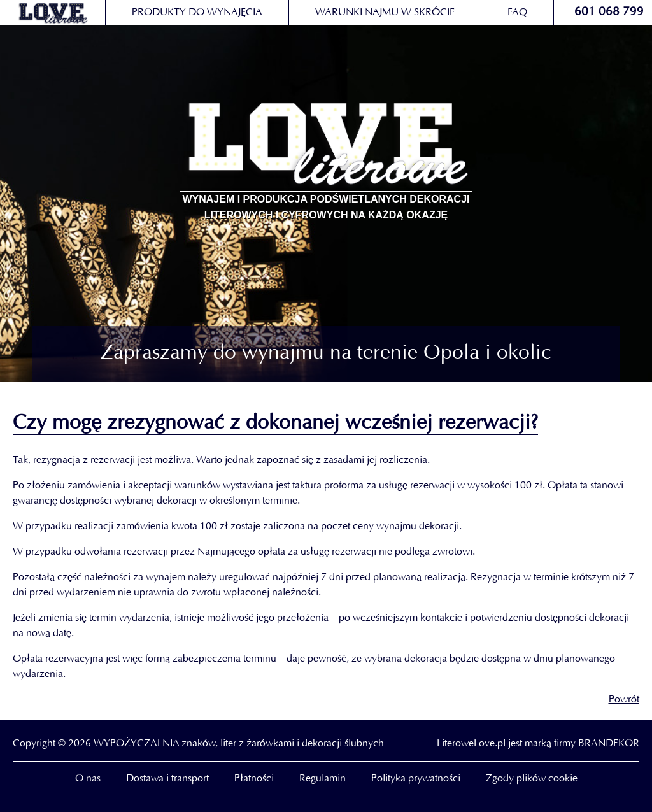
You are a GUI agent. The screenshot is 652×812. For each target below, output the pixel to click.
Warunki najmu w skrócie (385, 13)
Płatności (254, 779)
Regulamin (322, 779)
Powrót (624, 700)
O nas (88, 779)
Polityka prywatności (416, 779)
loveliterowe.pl (53, 13)
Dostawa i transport (167, 779)
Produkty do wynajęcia (197, 13)
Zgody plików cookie (532, 779)
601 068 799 (609, 12)
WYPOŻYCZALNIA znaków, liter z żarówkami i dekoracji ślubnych (239, 744)
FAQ (517, 13)
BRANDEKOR (609, 744)
